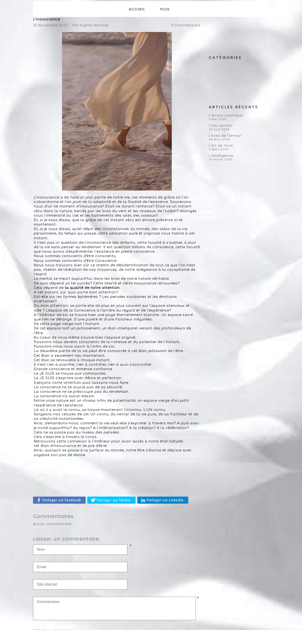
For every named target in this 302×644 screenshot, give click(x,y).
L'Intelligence (221, 156)
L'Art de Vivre (221, 146)
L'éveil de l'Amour (225, 136)
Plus (165, 9)
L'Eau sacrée (220, 126)
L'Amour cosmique (226, 115)
